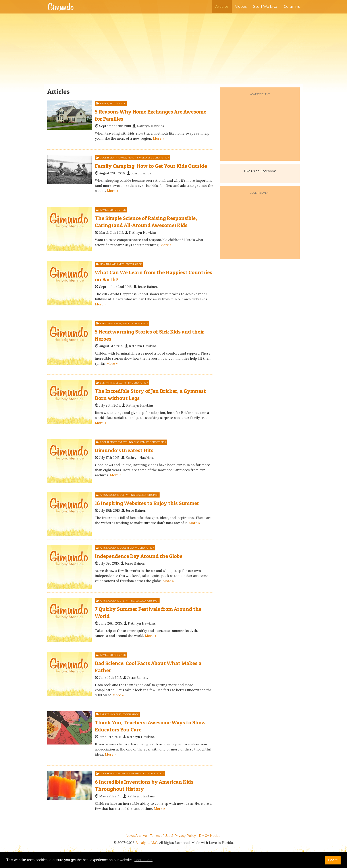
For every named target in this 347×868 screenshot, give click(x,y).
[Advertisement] (173, 49)
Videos (241, 7)
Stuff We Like (265, 7)
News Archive (136, 836)
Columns (292, 7)
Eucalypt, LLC (146, 843)
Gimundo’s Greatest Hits (124, 450)
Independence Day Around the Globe (139, 556)
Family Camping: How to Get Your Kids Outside (151, 166)
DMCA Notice (210, 836)
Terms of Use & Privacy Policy (173, 836)
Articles (222, 7)
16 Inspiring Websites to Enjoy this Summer (147, 503)
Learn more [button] (143, 860)
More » (159, 138)
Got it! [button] (333, 860)
